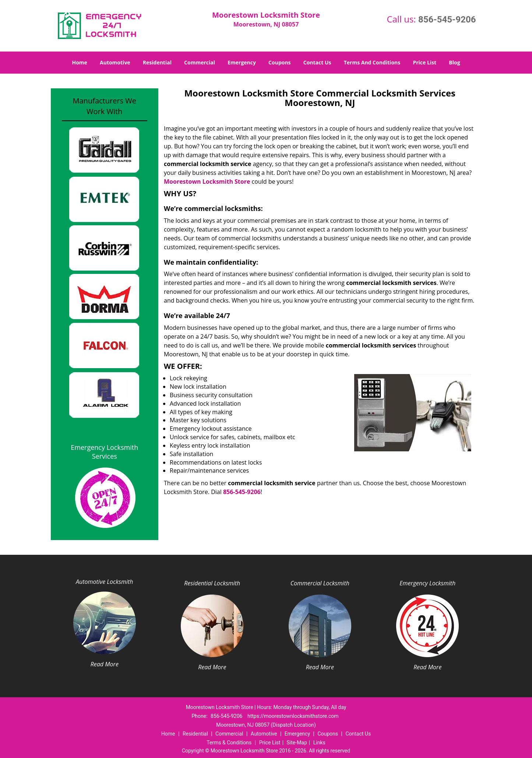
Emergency (242, 62)
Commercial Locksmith (320, 583)
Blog (454, 62)
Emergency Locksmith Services (104, 452)
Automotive (115, 62)
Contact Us (317, 62)
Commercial (200, 62)
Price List (424, 62)
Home (79, 62)
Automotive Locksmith (104, 582)
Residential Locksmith (212, 583)
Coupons (279, 62)
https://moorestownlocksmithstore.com (293, 716)
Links (319, 743)
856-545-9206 (447, 20)
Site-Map (297, 743)
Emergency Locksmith (427, 583)
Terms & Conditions (229, 743)
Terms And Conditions (372, 62)
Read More (105, 664)
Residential (157, 62)
